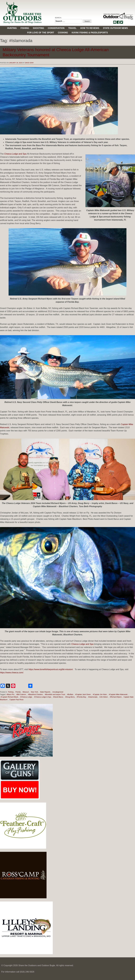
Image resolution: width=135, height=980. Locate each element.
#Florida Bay (81, 697)
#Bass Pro (10, 694)
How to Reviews (90, 28)
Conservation (56, 28)
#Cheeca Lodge (26, 697)
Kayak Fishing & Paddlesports (90, 33)
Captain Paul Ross (16, 700)
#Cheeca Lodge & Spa (43, 697)
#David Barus (58, 697)
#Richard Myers (116, 697)
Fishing (25, 28)
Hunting (12, 28)
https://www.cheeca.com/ (12, 673)
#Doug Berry (70, 697)
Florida (18, 692)
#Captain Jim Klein (100, 694)
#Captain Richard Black (9, 697)
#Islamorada (93, 697)
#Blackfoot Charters (35, 694)
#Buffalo (70, 694)
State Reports (45, 692)
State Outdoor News (115, 28)
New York (34, 692)
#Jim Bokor (104, 697)
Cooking (63, 33)
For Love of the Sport (41, 33)
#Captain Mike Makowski (118, 694)
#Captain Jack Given (83, 694)
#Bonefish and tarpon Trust (55, 694)
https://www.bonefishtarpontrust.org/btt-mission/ (51, 669)
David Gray (29, 63)
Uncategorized (58, 692)
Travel (72, 28)
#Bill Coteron (21, 694)
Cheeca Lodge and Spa (15, 154)
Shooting (38, 28)
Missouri (26, 692)
